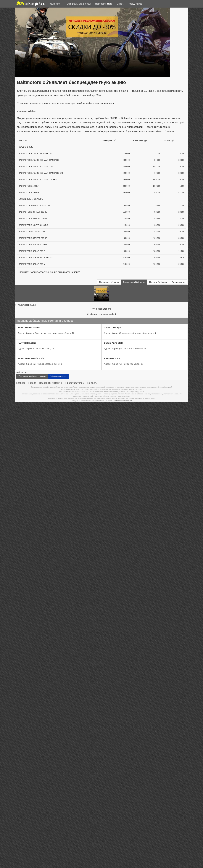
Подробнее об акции (109, 282)
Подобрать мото (104, 4)
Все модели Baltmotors (134, 282)
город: (136, 4)
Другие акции (178, 282)
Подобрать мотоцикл (51, 383)
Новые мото (55, 4)
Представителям (75, 383)
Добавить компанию (58, 376)
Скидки (120, 4)
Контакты (92, 383)
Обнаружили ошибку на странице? (32, 376)
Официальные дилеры (79, 4)
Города (32, 383)
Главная (21, 383)
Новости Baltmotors (159, 282)
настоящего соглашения (123, 401)
